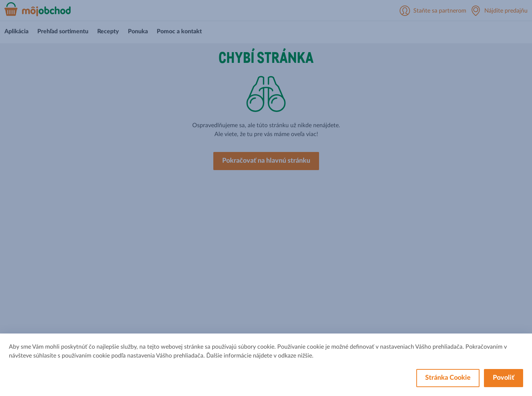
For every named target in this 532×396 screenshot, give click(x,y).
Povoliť (504, 378)
